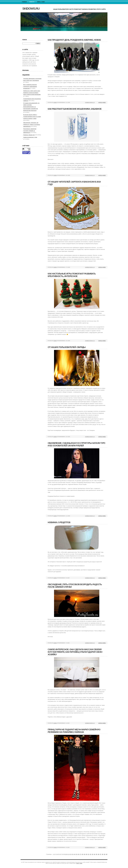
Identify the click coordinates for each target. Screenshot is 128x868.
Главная (24, 2)
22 (90, 854)
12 (70, 854)
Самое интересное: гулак (30, 137)
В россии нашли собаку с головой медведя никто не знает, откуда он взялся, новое (32, 117)
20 (86, 854)
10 (66, 854)
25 (96, 854)
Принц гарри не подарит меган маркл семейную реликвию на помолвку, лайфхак (74, 731)
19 (84, 854)
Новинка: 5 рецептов (59, 522)
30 (107, 854)
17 (80, 854)
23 (92, 854)
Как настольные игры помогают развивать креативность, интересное (72, 275)
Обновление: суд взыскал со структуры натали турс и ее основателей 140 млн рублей (76, 444)
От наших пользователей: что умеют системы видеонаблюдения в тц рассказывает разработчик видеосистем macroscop (31, 107)
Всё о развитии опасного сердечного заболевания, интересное (30, 87)
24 (94, 854)
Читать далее (102, 102)
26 (98, 854)
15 (76, 854)
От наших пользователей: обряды (67, 347)
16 (78, 854)
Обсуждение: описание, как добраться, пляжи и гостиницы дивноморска (32, 125)
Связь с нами (41, 2)
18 (82, 854)
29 (105, 854)
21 (88, 854)
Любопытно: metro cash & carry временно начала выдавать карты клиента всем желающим (32, 93)
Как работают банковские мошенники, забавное (75, 109)
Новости (32, 2)
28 (103, 854)
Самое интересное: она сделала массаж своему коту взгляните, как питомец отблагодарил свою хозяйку (75, 652)
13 (72, 854)
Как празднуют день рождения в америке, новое (74, 40)
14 (74, 854)
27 (100, 854)
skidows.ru (31, 9)
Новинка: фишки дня (29, 135)
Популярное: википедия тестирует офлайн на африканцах (30, 131)
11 (68, 854)
